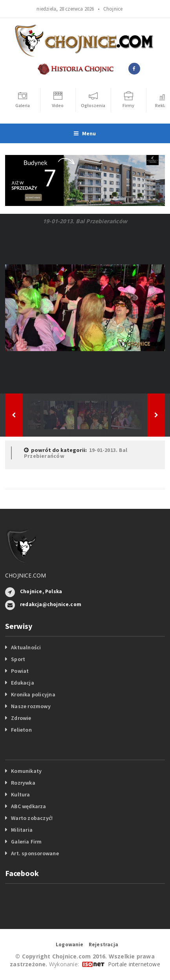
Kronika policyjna (33, 694)
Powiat (20, 671)
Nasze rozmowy (31, 706)
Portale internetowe (134, 964)
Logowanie (70, 944)
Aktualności (26, 647)
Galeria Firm (27, 842)
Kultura (20, 794)
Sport (18, 659)
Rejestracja (103, 944)
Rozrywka (23, 783)
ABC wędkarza (29, 806)
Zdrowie (21, 718)
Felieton (21, 730)
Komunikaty (26, 771)
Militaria (22, 830)
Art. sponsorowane (35, 853)
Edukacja (23, 683)
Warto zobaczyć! (32, 818)
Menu (85, 133)
